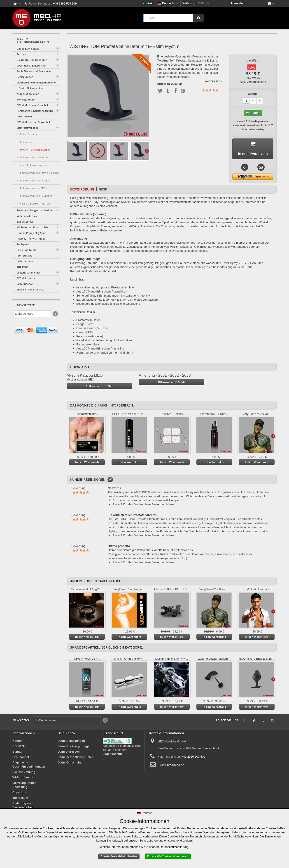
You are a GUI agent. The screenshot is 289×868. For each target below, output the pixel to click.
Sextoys (21, 54)
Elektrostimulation (28, 128)
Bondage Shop (25, 99)
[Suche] (199, 18)
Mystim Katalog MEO (85, 377)
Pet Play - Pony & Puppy (31, 239)
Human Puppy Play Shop (31, 233)
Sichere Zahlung (24, 773)
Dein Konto (66, 734)
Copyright (19, 794)
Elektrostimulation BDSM (34, 188)
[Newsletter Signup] (55, 314)
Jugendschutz (113, 755)
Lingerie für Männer (29, 272)
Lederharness (25, 261)
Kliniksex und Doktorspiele (33, 227)
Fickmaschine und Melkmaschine (36, 82)
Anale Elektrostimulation (33, 165)
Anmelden (237, 3)
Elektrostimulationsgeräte (34, 157)
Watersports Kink (27, 216)
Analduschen (24, 116)
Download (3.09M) (99, 387)
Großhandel (21, 758)
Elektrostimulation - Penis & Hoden (39, 173)
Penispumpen (25, 77)
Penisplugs (23, 244)
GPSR (103, 190)
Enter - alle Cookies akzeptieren (168, 856)
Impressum (20, 799)
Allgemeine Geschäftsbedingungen (29, 766)
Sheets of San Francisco (30, 289)
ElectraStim (26, 142)
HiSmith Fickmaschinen (30, 88)
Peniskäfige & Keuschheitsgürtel (35, 111)
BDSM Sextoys (25, 222)
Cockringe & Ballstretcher (32, 65)
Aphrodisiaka (24, 256)
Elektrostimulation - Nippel (34, 180)
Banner (17, 753)
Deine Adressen (69, 753)
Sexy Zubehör (25, 284)
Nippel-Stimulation (28, 94)
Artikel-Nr (164, 84)
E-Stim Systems (28, 134)
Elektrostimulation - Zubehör (36, 196)
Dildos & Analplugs (28, 49)
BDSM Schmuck (26, 278)
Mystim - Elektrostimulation (35, 150)
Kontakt (148, 3)
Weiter (147, 151)
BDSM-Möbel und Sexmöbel (33, 122)
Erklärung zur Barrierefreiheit (23, 807)
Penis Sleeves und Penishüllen (34, 71)
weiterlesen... (214, 81)
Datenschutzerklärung (174, 847)
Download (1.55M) (171, 383)
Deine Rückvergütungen (75, 748)
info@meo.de (175, 766)
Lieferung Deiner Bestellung (24, 786)
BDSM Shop (21, 748)
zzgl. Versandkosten (253, 82)
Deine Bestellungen (71, 742)
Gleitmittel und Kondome (32, 60)
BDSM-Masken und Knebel (32, 105)
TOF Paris (22, 267)
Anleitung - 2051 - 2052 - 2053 (165, 377)
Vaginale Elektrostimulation (35, 203)
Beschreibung (82, 190)
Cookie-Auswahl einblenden (119, 856)
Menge (253, 94)
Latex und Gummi (27, 250)
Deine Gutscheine (70, 764)
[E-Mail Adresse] (32, 314)
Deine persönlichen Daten (76, 758)
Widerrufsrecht (23, 779)
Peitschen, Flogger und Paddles (35, 210)
